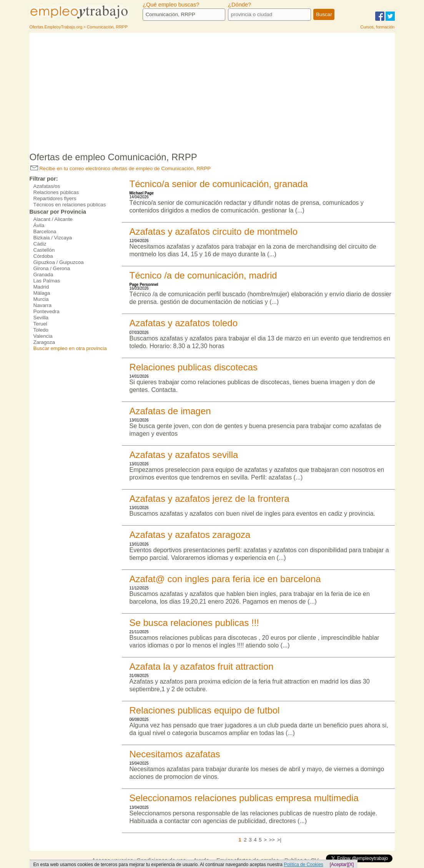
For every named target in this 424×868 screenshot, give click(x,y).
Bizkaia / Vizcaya (53, 238)
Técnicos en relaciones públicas (70, 205)
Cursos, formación (377, 27)
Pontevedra (47, 311)
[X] (351, 865)
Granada (43, 275)
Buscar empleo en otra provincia (70, 348)
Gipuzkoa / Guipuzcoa (59, 262)
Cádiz (40, 244)
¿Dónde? (239, 5)
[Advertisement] (212, 90)
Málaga (42, 293)
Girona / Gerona (52, 268)
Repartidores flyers (55, 198)
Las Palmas (47, 281)
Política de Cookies (303, 865)
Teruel (40, 324)
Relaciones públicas (56, 192)
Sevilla (41, 318)
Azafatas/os (47, 186)
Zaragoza (44, 342)
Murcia (41, 299)
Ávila (39, 225)
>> (272, 840)
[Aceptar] (339, 865)
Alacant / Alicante (53, 219)
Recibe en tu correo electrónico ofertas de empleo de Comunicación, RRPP (121, 168)
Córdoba (43, 256)
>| (279, 840)
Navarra (42, 305)
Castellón (44, 250)
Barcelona (45, 232)
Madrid (41, 287)
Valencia (43, 336)
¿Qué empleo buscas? (171, 5)
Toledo (41, 330)
